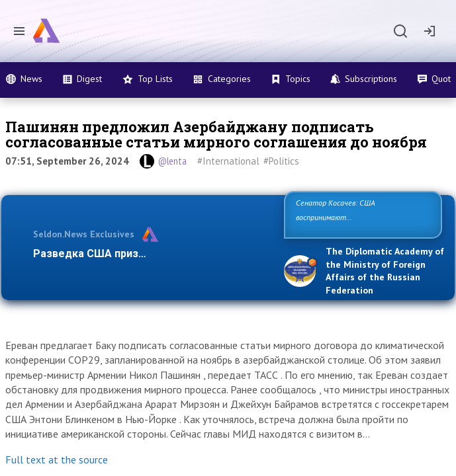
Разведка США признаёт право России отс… (149, 254)
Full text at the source (57, 459)
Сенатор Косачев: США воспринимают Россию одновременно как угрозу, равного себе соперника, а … (362, 217)
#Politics (281, 161)
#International (228, 161)
